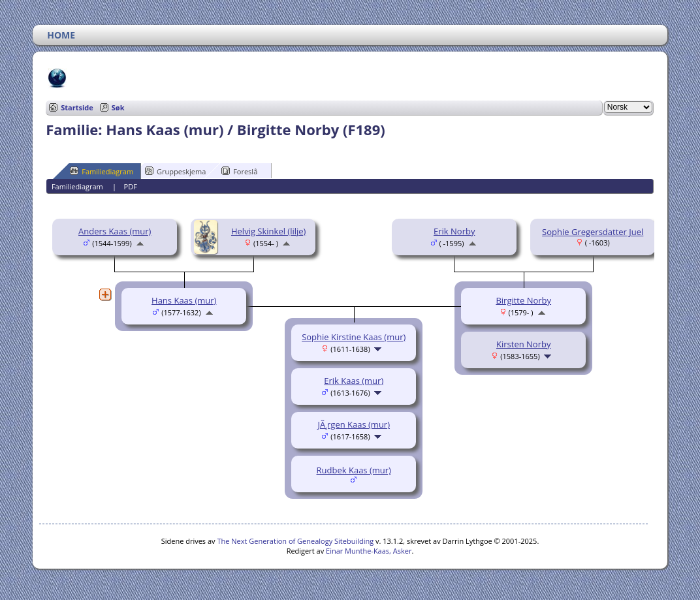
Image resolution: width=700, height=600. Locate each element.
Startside (77, 107)
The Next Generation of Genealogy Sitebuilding (295, 541)
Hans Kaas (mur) (184, 300)
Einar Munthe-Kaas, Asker (369, 551)
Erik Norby (454, 231)
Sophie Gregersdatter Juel (593, 232)
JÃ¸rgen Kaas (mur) (354, 424)
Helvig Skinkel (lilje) (268, 231)
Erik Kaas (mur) (354, 381)
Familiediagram (102, 171)
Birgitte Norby (523, 300)
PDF (131, 186)
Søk (118, 107)
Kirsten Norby (523, 344)
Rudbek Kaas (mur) (354, 470)
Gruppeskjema (175, 171)
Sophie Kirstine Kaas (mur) (354, 337)
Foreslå (239, 171)
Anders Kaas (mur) (115, 231)
